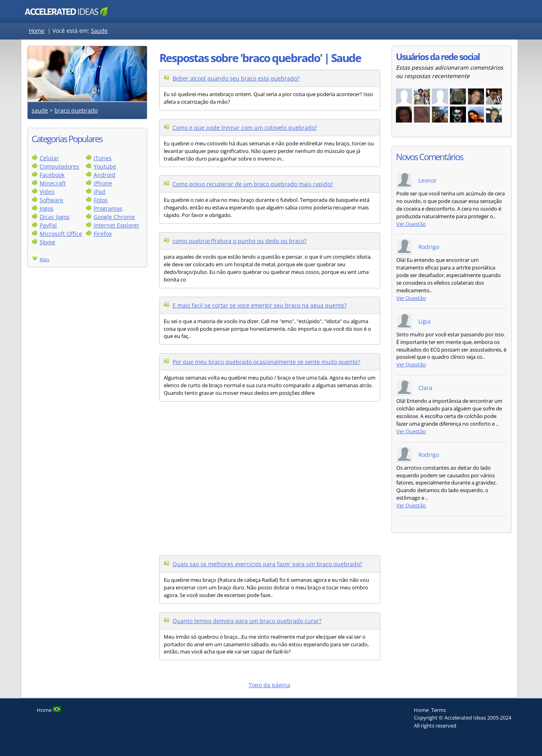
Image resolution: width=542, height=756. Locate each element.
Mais (44, 259)
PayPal (48, 225)
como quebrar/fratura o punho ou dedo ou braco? (240, 241)
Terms (439, 710)
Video (47, 192)
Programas (108, 208)
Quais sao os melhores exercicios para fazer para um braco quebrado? (267, 564)
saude (40, 110)
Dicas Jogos (55, 217)
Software (51, 200)
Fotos (101, 200)
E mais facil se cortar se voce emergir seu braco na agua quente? (260, 305)
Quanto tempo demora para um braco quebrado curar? (247, 621)
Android (104, 175)
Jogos (47, 208)
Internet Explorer (116, 225)
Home (37, 31)
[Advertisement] (87, 396)
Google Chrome (114, 217)
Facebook (52, 175)
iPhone (103, 183)
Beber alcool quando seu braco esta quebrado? (236, 78)
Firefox (103, 234)
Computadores (59, 166)
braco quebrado (76, 110)
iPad (99, 192)
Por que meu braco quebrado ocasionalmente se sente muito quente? (266, 362)
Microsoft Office (61, 234)
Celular (49, 158)
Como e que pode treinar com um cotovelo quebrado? (245, 128)
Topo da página (269, 685)
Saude (99, 31)
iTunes (103, 158)
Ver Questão (411, 224)
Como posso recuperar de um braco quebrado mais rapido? (253, 184)
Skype (47, 242)
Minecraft (53, 183)
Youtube (105, 166)
